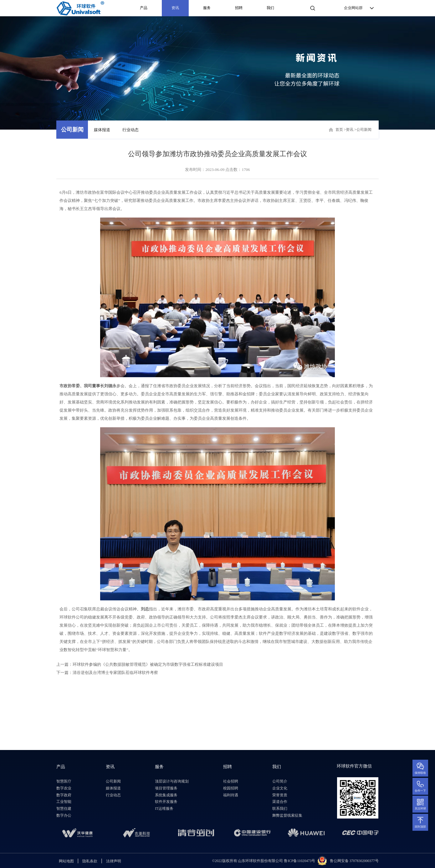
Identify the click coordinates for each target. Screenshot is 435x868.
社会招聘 (231, 781)
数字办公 (64, 816)
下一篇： (107, 673)
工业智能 (64, 802)
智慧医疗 (64, 781)
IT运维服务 (164, 809)
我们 (270, 8)
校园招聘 (231, 788)
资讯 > (351, 130)
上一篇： (140, 664)
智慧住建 (64, 809)
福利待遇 (231, 795)
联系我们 (280, 809)
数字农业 (64, 788)
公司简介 (280, 781)
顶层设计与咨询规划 (172, 781)
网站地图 (66, 861)
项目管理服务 (166, 788)
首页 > (341, 130)
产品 (144, 8)
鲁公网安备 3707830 (346, 861)
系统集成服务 (166, 795)
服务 (207, 8)
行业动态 (130, 130)
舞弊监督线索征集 (287, 816)
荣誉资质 (280, 795)
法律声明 (114, 861)
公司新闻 (72, 130)
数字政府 (64, 795)
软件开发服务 (166, 802)
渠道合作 (280, 802)
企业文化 (280, 788)
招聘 (239, 8)
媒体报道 (102, 130)
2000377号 (370, 861)
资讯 (175, 8)
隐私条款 (90, 861)
